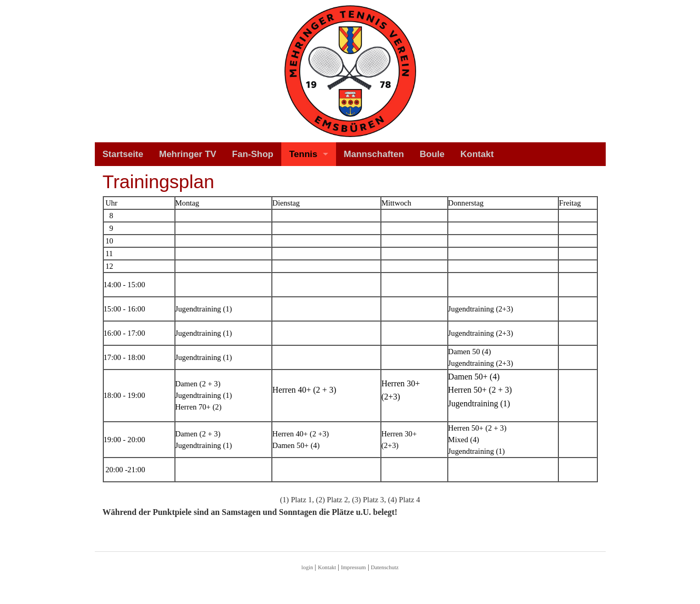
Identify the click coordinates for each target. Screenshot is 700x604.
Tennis (303, 154)
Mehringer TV (188, 154)
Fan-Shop (253, 154)
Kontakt (477, 154)
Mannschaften (374, 154)
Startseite (123, 154)
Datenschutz (385, 567)
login (307, 567)
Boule (432, 154)
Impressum (353, 567)
